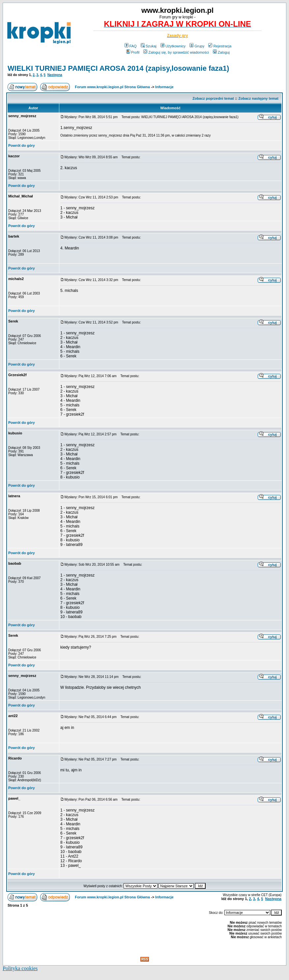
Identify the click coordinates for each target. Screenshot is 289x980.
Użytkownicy (173, 46)
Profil (133, 52)
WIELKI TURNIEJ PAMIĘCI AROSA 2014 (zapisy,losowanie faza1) (118, 68)
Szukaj (149, 46)
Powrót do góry (22, 145)
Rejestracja (220, 46)
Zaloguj (221, 52)
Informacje (164, 87)
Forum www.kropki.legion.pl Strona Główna (112, 87)
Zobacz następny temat (258, 98)
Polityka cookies (20, 968)
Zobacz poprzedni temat (213, 98)
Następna (55, 75)
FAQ (131, 46)
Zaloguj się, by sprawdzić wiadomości (176, 52)
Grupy (197, 46)
